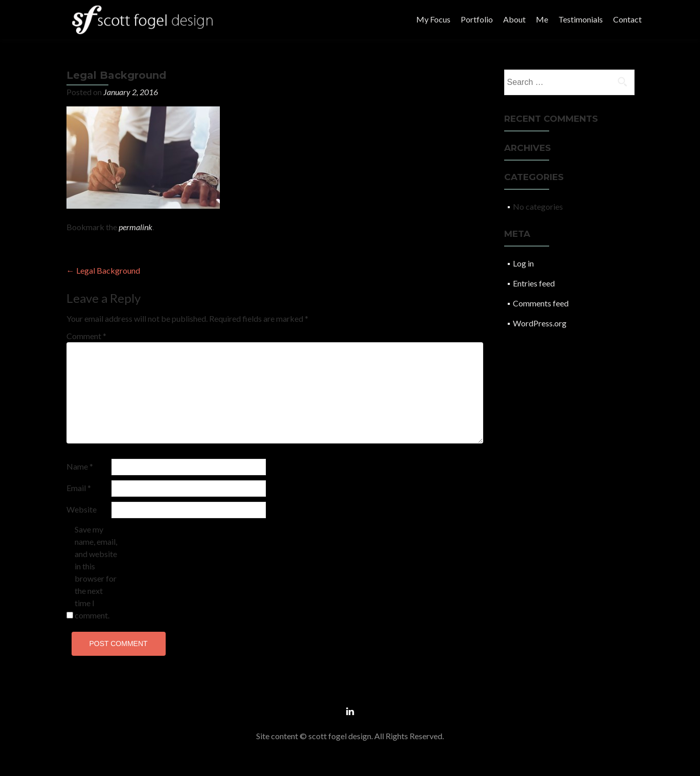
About (514, 19)
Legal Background (103, 270)
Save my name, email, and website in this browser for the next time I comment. (96, 572)
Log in (523, 263)
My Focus (433, 19)
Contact (627, 19)
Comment (86, 336)
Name (80, 466)
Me (542, 19)
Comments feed (541, 303)
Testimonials (581, 19)
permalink (136, 227)
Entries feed (534, 283)
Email (79, 488)
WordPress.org (540, 323)
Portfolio (477, 19)
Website (82, 509)
